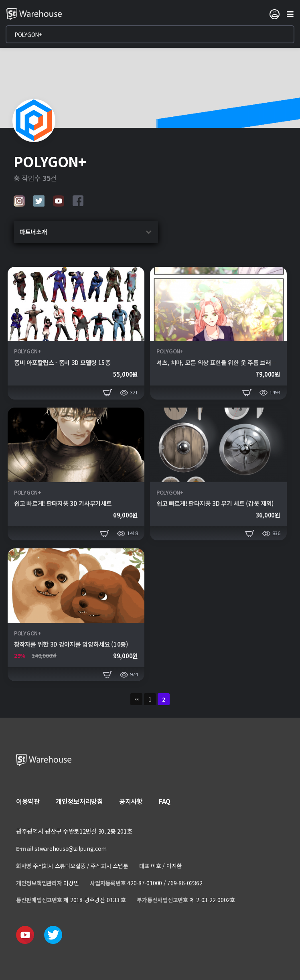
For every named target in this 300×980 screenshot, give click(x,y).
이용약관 (28, 801)
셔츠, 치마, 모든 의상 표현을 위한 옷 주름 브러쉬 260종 (225, 362)
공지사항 (131, 801)
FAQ (165, 801)
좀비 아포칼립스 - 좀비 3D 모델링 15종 (62, 362)
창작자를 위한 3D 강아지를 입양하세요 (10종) (71, 644)
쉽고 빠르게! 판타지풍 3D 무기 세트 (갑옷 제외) (215, 503)
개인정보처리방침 (79, 801)
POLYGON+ (28, 351)
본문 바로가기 (0, 0)
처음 (136, 699)
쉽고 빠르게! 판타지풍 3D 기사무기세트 (63, 503)
